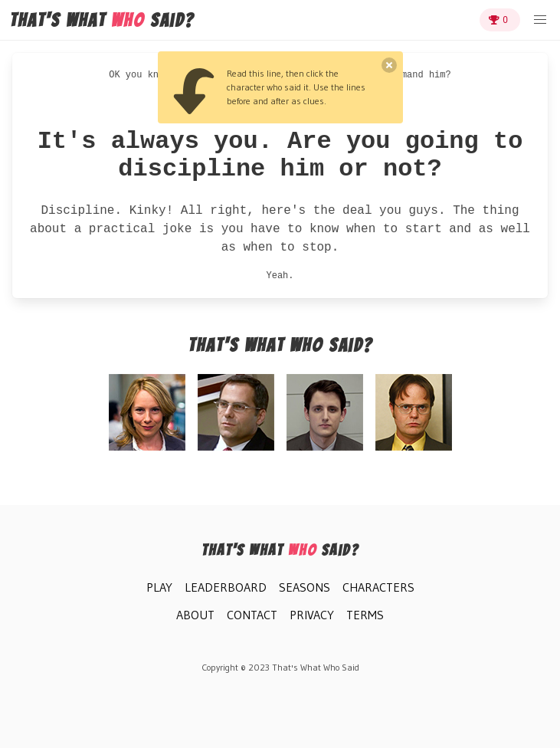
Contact (252, 615)
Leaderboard (226, 587)
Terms (365, 615)
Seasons (305, 587)
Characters (378, 587)
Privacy (312, 615)
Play (159, 587)
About (195, 615)
